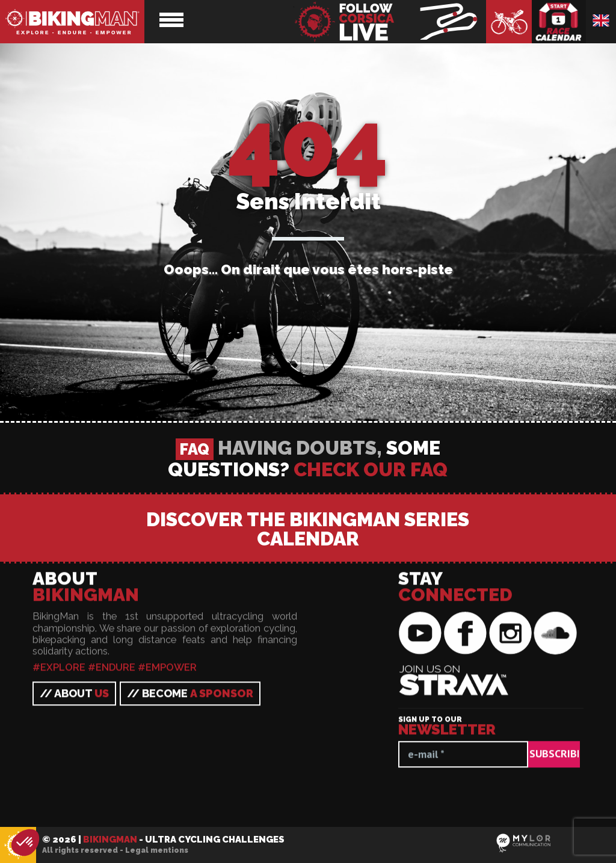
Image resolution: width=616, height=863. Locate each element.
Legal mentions (157, 850)
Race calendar (559, 22)
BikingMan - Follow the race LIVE (390, 22)
